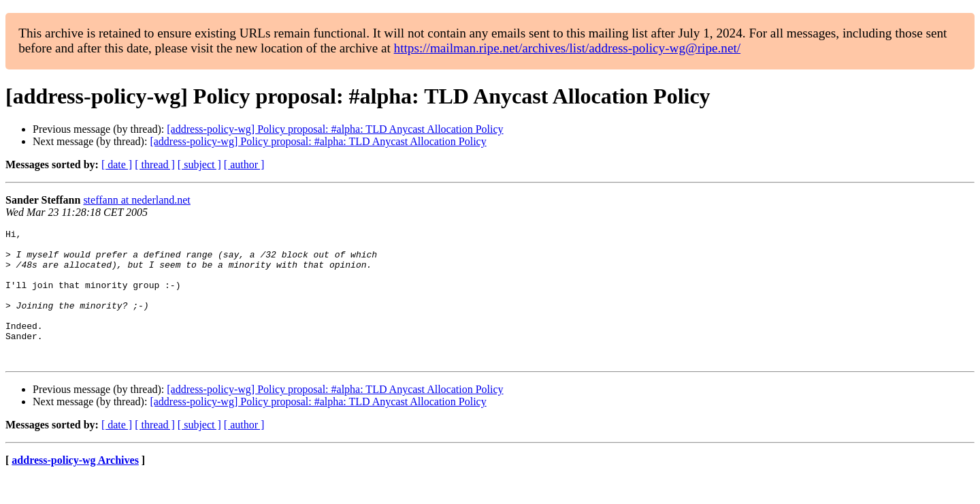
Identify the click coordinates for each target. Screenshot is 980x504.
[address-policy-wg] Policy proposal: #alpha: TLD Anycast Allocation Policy (335, 129)
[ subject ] (199, 164)
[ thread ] (155, 164)
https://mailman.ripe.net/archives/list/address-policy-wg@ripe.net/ (568, 48)
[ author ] (244, 164)
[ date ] (117, 164)
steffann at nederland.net (136, 200)
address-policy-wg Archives (75, 487)
